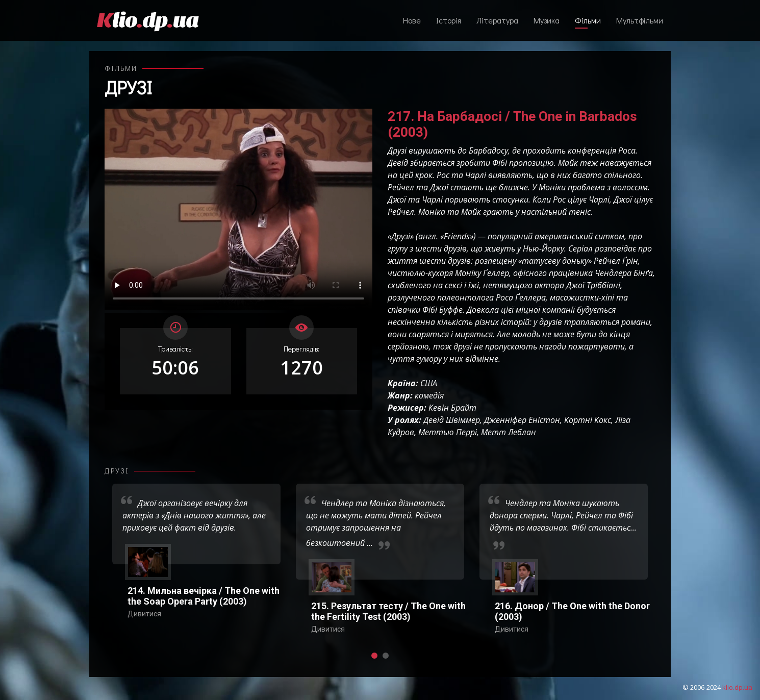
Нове (412, 20)
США (429, 383)
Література (497, 20)
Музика (547, 20)
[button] (374, 656)
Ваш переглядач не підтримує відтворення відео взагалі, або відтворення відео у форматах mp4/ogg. (238, 209)
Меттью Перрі (448, 432)
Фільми (588, 20)
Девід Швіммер (452, 420)
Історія (449, 20)
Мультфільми (640, 20)
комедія (429, 395)
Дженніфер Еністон (522, 420)
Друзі (128, 87)
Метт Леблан (509, 432)
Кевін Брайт (452, 408)
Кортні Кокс (588, 420)
